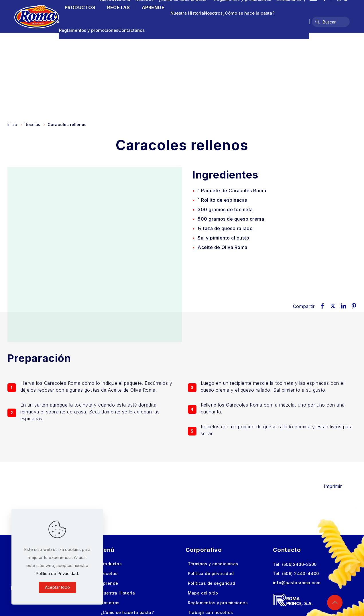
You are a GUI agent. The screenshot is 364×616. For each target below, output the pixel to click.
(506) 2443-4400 (301, 573)
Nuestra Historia (187, 13)
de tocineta (225, 209)
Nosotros (213, 13)
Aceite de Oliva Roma (223, 247)
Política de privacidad (211, 573)
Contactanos (131, 30)
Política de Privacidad (57, 573)
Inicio (12, 124)
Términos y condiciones (213, 564)
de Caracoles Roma (232, 191)
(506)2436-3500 (299, 564)
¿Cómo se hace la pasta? (248, 13)
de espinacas (222, 200)
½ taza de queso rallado (225, 228)
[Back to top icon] (335, 603)
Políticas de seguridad (212, 583)
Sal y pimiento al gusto (223, 238)
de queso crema (231, 219)
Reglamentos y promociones (89, 30)
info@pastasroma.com (297, 583)
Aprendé (109, 583)
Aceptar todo (57, 587)
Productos (111, 564)
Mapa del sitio (203, 593)
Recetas (32, 124)
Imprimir (337, 486)
